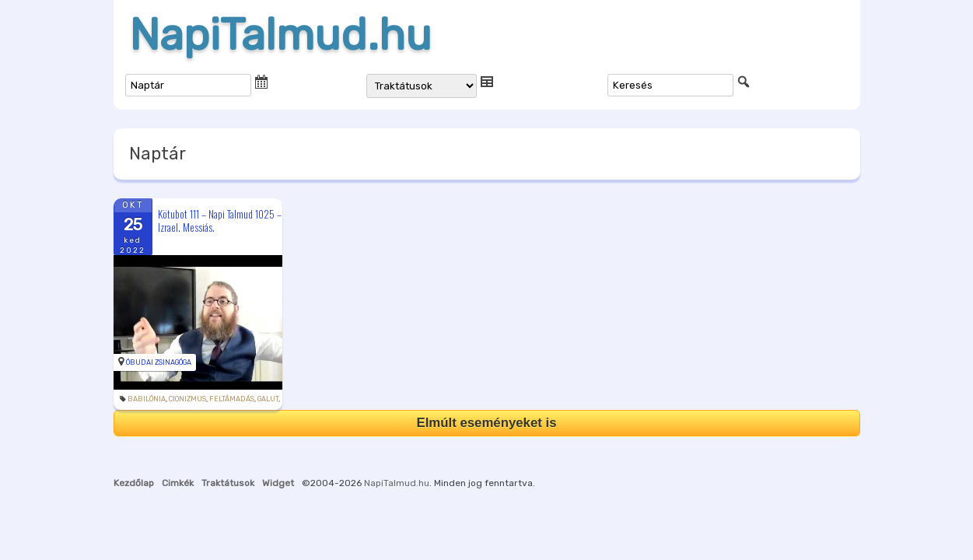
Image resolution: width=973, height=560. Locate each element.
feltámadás (232, 399)
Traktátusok (228, 483)
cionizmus (187, 399)
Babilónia (147, 399)
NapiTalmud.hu (280, 35)
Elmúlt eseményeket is (486, 423)
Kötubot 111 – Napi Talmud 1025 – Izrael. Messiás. (220, 220)
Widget (278, 483)
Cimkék (178, 483)
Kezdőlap (134, 483)
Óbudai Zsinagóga (159, 362)
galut (268, 399)
